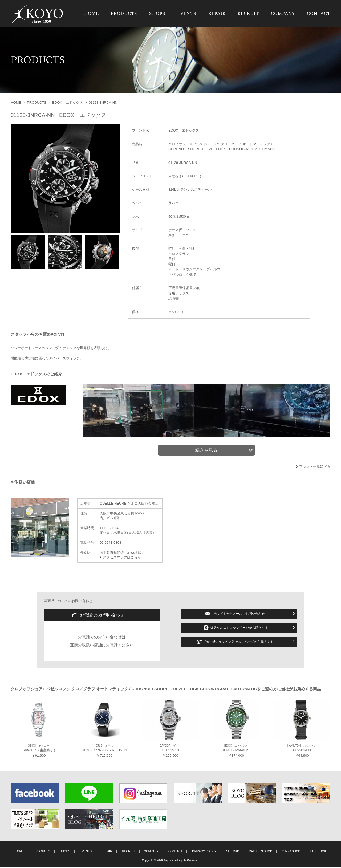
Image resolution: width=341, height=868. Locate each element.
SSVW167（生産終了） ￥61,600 (39, 751)
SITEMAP (233, 852)
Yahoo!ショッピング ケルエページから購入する (239, 642)
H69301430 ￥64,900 (302, 751)
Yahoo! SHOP (291, 852)
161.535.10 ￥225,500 (170, 751)
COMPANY (283, 13)
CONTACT (319, 13)
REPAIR (217, 13)
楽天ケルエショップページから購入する (239, 628)
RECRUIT (248, 13)
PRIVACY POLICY (204, 852)
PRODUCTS (124, 13)
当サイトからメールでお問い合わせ (239, 614)
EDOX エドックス (68, 102)
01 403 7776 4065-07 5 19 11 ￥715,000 (105, 751)
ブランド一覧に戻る (315, 467)
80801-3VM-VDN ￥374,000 (236, 751)
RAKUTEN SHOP (260, 852)
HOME (92, 13)
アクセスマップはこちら (122, 557)
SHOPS (157, 13)
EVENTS (187, 13)
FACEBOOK (318, 852)
